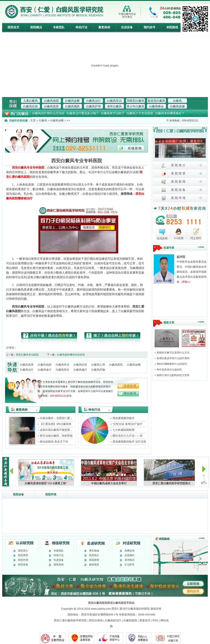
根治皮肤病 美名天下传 (54, 442)
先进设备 (127, 27)
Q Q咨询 (129, 565)
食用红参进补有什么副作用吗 (173, 358)
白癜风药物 (98, 370)
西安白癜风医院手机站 (121, 603)
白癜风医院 (116, 365)
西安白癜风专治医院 (27, 355)
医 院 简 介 (173, 166)
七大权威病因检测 (123, 430)
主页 (33, 120)
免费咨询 (130, 551)
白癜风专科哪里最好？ (170, 113)
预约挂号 (150, 27)
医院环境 (51, 494)
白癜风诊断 (72, 101)
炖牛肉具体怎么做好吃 (169, 370)
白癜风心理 (98, 365)
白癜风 (177, 101)
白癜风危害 (51, 106)
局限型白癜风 (135, 101)
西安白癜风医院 (98, 603)
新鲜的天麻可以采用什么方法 (173, 353)
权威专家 (169, 248)
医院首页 (13, 27)
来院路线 (172, 27)
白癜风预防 (72, 106)
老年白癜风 (114, 106)
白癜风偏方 (80, 370)
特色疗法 (81, 27)
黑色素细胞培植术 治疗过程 (129, 442)
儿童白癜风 (30, 101)
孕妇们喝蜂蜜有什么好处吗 (172, 364)
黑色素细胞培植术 (123, 418)
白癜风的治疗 (113, 620)
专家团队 (59, 27)
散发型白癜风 (156, 101)
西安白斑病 (96, 620)
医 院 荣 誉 (173, 174)
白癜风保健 (177, 106)
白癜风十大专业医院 (140, 113)
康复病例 (104, 27)
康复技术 (145, 620)
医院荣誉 (23, 555)
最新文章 (169, 323)
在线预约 (130, 555)
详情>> (186, 282)
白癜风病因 (51, 101)
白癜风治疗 (93, 101)
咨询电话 (130, 560)
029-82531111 (58, 396)
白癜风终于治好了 (113, 113)
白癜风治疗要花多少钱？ (83, 113)
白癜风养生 (62, 370)
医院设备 (18, 494)
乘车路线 (94, 551)
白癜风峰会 (156, 106)
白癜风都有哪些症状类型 (71, 355)
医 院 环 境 (173, 198)
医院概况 (36, 27)
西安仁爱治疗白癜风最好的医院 (131, 609)
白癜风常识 (114, 101)
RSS (155, 620)
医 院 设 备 (173, 190)
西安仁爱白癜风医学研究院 (70, 620)
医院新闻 (94, 560)
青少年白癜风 (135, 106)
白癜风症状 (30, 106)
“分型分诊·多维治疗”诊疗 (127, 424)
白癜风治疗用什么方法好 (48, 113)
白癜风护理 (93, 106)
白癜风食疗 (45, 370)
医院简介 (23, 551)
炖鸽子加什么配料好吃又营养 (173, 375)
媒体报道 (94, 565)
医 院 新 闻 (173, 182)
